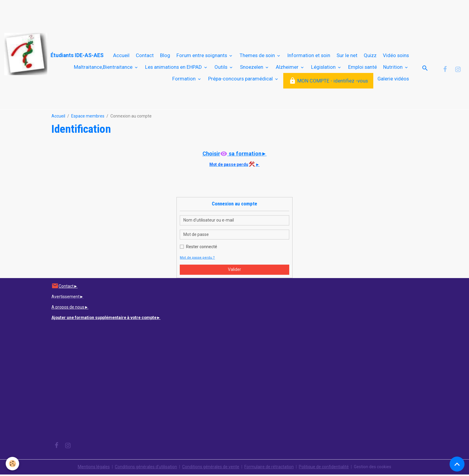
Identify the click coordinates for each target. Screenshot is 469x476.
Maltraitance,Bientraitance (104, 68)
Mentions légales (94, 468)
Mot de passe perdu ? (196, 259)
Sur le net (347, 56)
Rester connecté (202, 248)
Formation (185, 80)
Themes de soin (258, 56)
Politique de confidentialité (324, 468)
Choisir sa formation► (234, 155)
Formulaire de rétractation (269, 468)
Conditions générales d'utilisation (146, 468)
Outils (221, 68)
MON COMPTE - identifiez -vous (328, 82)
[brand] (32, 54)
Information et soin (309, 56)
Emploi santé (363, 68)
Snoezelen (252, 68)
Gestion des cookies (373, 468)
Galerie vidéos (393, 80)
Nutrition (393, 68)
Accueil (121, 56)
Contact (145, 56)
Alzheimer (288, 68)
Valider (234, 271)
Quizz (370, 56)
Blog (165, 56)
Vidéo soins (396, 56)
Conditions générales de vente (211, 468)
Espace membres (88, 118)
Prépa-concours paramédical (241, 80)
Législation (324, 68)
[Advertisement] (109, 13)
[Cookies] (13, 464)
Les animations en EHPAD (174, 68)
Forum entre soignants (202, 56)
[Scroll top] (457, 464)
